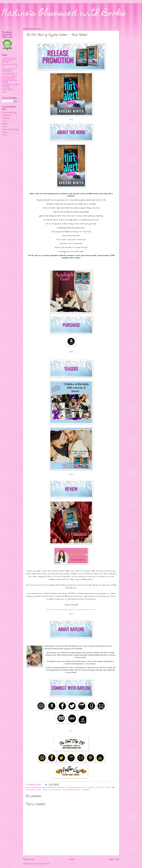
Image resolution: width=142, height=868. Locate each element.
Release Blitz (52, 787)
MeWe (4, 135)
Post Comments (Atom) (41, 864)
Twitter (5, 127)
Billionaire (38, 787)
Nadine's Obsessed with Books (64, 14)
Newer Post (29, 859)
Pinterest (5, 132)
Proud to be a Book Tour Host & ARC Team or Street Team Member (10, 79)
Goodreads (6, 115)
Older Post (114, 859)
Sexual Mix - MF (83, 787)
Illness (45, 787)
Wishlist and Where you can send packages (9, 60)
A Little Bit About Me (10, 74)
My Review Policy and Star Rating (10, 86)
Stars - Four (94, 787)
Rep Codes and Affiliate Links (8, 70)
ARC (33, 787)
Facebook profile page (10, 130)
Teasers (102, 787)
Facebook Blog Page (9, 113)
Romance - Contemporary (67, 787)
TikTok (4, 121)
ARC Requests (7, 89)
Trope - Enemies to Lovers (46, 790)
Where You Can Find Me (10, 66)
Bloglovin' (5, 124)
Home (72, 859)
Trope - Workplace (83, 790)
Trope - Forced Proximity (66, 790)
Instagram (6, 118)
